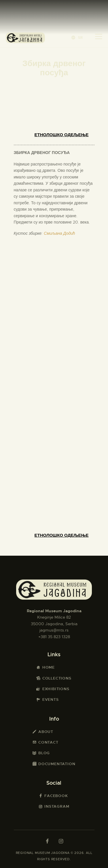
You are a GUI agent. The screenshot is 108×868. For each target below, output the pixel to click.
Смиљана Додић (59, 233)
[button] (77, 37)
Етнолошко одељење (62, 135)
